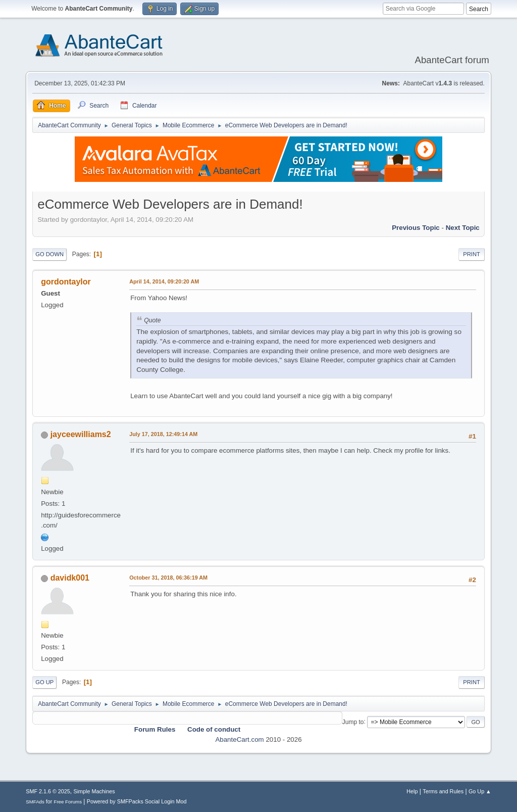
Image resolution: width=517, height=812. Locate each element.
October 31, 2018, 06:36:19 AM (168, 578)
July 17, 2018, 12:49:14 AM (163, 434)
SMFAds (35, 802)
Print (472, 254)
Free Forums (68, 802)
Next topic (463, 228)
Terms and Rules (443, 791)
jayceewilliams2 (81, 434)
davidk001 (70, 578)
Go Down (49, 254)
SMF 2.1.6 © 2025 (48, 791)
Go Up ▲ (480, 791)
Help (412, 791)
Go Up (44, 682)
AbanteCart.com (239, 739)
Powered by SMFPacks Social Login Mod (137, 801)
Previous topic (416, 228)
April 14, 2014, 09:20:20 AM (164, 281)
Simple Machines (94, 791)
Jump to (353, 722)
